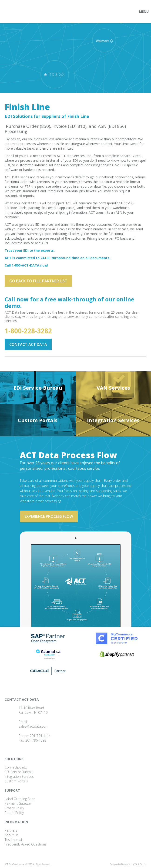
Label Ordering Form (20, 799)
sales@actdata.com (34, 726)
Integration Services (113, 420)
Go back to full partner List (38, 281)
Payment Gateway (18, 803)
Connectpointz (16, 767)
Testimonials (14, 840)
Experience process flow (49, 516)
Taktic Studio (140, 864)
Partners (11, 830)
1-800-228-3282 (28, 331)
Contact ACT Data (28, 344)
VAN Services (113, 388)
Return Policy (14, 813)
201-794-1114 (40, 736)
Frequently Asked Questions (26, 844)
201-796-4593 (36, 740)
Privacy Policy (14, 808)
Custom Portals (38, 420)
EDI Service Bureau (38, 388)
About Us (12, 835)
